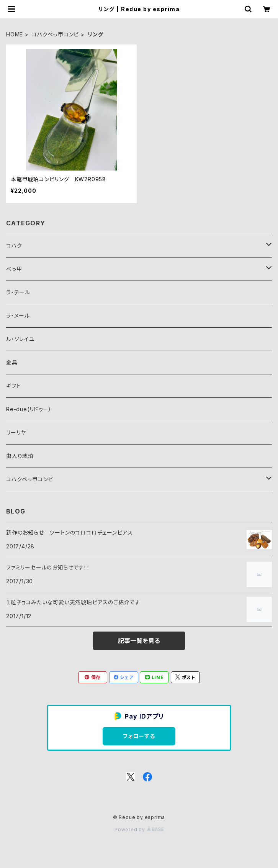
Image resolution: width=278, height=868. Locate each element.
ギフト (13, 386)
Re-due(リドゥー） (29, 409)
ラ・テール (18, 292)
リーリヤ (16, 432)
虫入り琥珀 (20, 456)
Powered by (139, 829)
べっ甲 (14, 269)
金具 (12, 362)
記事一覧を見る (139, 641)
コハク (14, 245)
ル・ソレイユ (20, 339)
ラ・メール (18, 316)
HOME (15, 34)
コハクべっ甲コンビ (55, 34)
